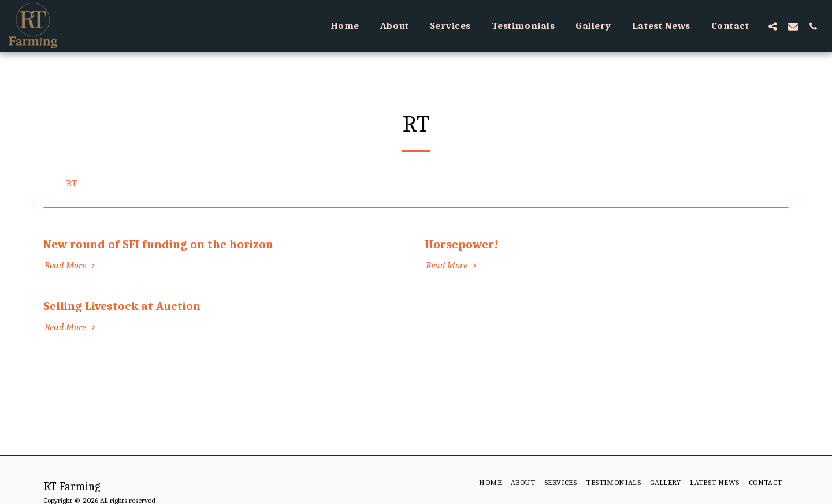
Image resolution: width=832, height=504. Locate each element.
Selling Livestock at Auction (122, 306)
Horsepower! (461, 244)
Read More (71, 265)
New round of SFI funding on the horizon (158, 244)
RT (72, 183)
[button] (773, 26)
